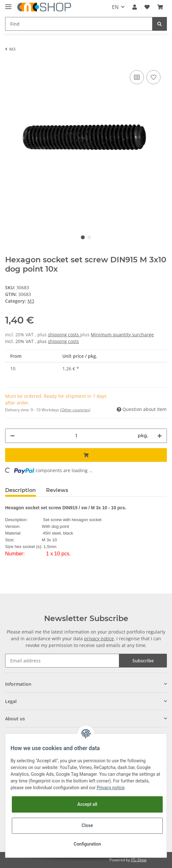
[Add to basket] (86, 455)
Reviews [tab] (57, 490)
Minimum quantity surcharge (122, 335)
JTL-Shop (139, 860)
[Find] (79, 24)
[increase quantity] (160, 436)
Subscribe (143, 661)
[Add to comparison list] (137, 77)
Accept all (87, 804)
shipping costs (64, 335)
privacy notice (99, 639)
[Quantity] (76, 436)
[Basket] (160, 7)
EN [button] (115, 7)
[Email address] (62, 661)
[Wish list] (147, 7)
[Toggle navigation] (8, 4)
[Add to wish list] (153, 77)
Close (87, 825)
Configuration (87, 844)
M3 (31, 301)
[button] (135, 7)
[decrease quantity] (12, 436)
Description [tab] (20, 490)
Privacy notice (110, 788)
